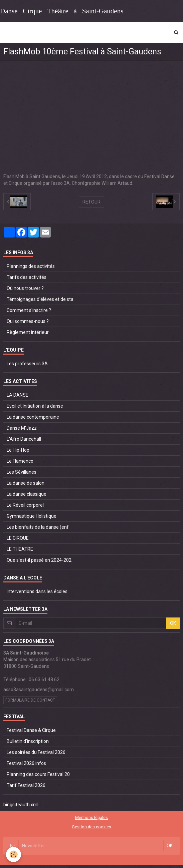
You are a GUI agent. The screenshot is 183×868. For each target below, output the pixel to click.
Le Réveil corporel (25, 505)
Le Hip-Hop (18, 450)
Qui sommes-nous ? (28, 321)
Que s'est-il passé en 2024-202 (39, 560)
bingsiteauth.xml (21, 805)
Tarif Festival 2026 (26, 785)
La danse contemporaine (33, 417)
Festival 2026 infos (26, 763)
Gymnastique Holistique (32, 516)
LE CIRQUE (18, 538)
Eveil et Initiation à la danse (35, 406)
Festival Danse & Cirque (31, 730)
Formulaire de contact (30, 700)
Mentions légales (91, 817)
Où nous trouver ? (25, 288)
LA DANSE (18, 395)
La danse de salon (26, 483)
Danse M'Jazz (22, 428)
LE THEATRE (20, 549)
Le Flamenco (20, 461)
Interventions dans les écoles (37, 591)
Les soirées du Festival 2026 (36, 752)
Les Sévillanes (22, 472)
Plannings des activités (31, 266)
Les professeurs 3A (27, 364)
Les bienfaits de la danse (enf (38, 527)
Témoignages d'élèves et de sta (40, 299)
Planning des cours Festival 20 (38, 774)
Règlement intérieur (28, 332)
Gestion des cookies (91, 827)
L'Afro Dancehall (24, 439)
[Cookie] (14, 854)
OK (173, 623)
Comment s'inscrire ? (29, 310)
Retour (91, 202)
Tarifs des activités (27, 277)
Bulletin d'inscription (28, 741)
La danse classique (27, 494)
